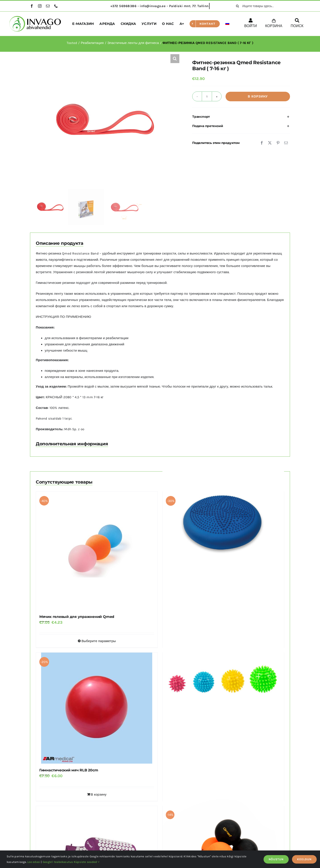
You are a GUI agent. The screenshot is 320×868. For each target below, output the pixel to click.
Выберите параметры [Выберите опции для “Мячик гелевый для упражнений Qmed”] (99, 641)
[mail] (48, 6)
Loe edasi (34, 862)
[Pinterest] (278, 143)
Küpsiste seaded (87, 862)
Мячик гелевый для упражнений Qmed (77, 617)
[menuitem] (227, 24)
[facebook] (32, 6)
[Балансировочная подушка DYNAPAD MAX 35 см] (223, 517)
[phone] (56, 6)
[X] (270, 143)
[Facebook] (262, 143)
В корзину (258, 97)
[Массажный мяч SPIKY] (223, 682)
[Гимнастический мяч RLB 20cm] (97, 708)
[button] (175, 59)
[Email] (286, 143)
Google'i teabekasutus (58, 862)
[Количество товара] (207, 96)
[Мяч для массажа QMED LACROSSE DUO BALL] (223, 835)
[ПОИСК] (297, 24)
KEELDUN (304, 859)
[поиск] (238, 6)
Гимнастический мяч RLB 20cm (69, 770)
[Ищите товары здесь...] (261, 6)
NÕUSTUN (276, 859)
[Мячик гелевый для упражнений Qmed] (97, 551)
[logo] (35, 18)
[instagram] (40, 6)
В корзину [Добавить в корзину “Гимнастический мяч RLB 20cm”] (99, 794)
